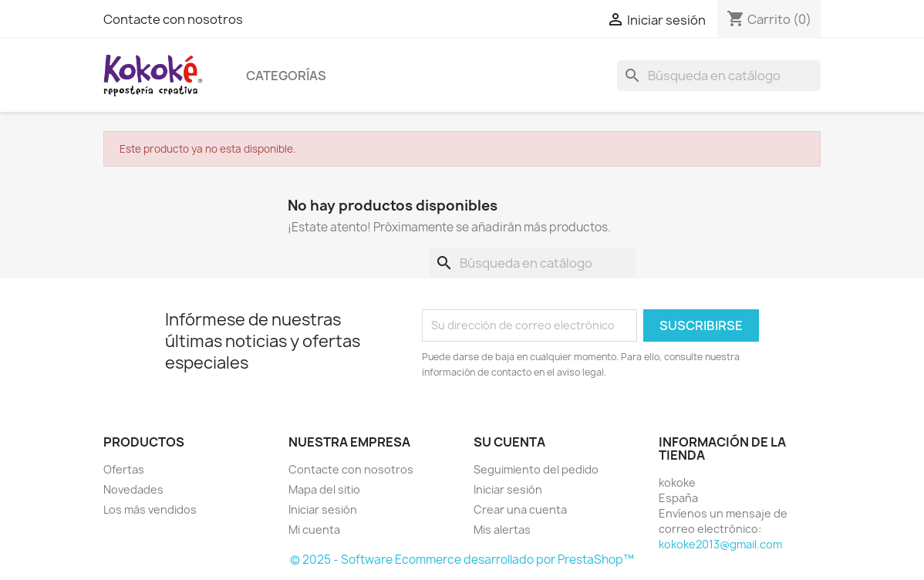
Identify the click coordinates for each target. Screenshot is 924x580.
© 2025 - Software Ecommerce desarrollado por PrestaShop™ (462, 560)
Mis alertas (502, 529)
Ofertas (124, 469)
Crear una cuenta (520, 509)
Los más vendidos (150, 509)
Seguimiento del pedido (536, 469)
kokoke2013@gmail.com (720, 544)
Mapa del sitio (324, 489)
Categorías (286, 76)
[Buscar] (719, 76)
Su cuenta (509, 442)
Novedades (133, 489)
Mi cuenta (314, 529)
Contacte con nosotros (173, 19)
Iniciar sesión (323, 509)
